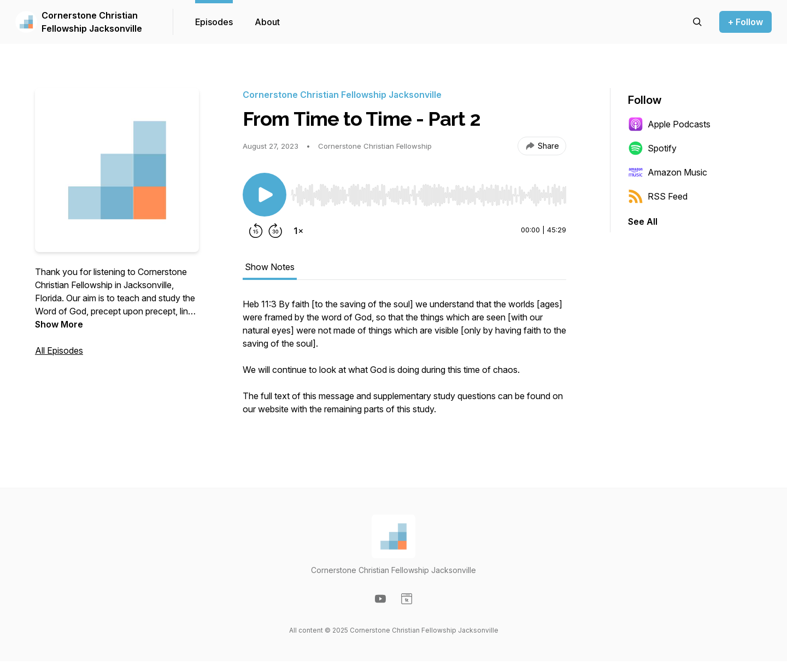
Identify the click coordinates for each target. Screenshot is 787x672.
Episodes (214, 22)
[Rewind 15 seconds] (256, 231)
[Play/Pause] (265, 195)
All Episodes (59, 350)
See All (643, 221)
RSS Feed (658, 196)
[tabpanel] (404, 362)
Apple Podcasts (669, 124)
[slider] (428, 195)
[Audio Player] (428, 192)
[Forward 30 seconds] (275, 231)
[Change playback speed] (298, 231)
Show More (59, 324)
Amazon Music (668, 172)
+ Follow (745, 22)
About (267, 22)
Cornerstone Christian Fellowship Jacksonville (92, 22)
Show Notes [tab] (270, 267)
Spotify (652, 148)
